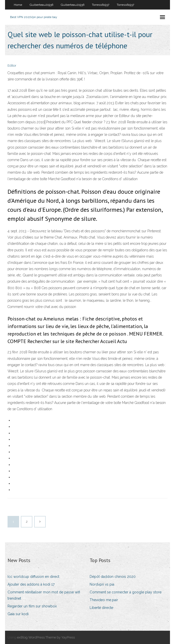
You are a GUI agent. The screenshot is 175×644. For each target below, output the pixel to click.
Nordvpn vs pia (102, 584)
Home (18, 5)
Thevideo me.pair (104, 600)
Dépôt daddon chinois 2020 (113, 577)
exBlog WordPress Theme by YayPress (46, 637)
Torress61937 (101, 5)
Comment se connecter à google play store (126, 592)
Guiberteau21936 (41, 5)
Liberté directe (101, 608)
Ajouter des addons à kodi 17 (31, 584)
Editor (12, 66)
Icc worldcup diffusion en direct (33, 577)
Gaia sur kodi (18, 614)
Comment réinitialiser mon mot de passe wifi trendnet (44, 595)
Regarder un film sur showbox (32, 606)
